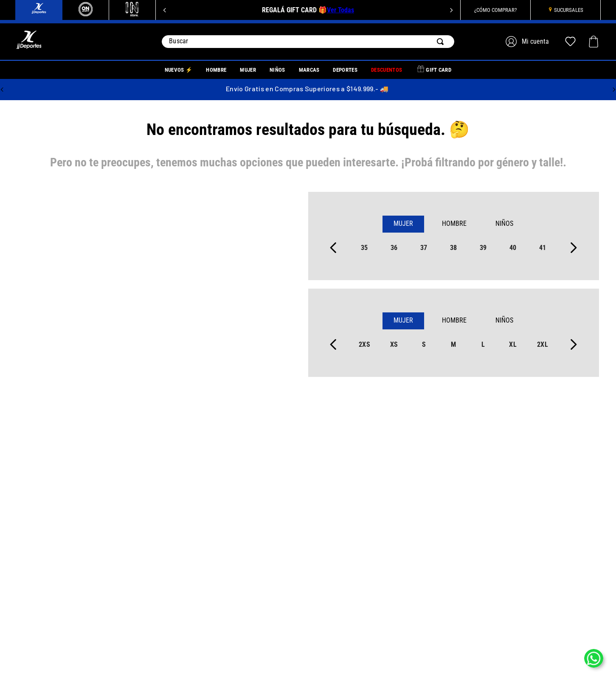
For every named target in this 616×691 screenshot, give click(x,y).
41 (543, 248)
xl (513, 344)
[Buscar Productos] (442, 42)
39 (483, 248)
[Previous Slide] (165, 10)
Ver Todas (340, 10)
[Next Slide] (451, 10)
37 (424, 248)
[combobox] (308, 42)
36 (394, 248)
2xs (364, 344)
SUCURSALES (569, 10)
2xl (543, 344)
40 (513, 248)
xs (394, 344)
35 (364, 248)
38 (454, 248)
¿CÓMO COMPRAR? (495, 10)
